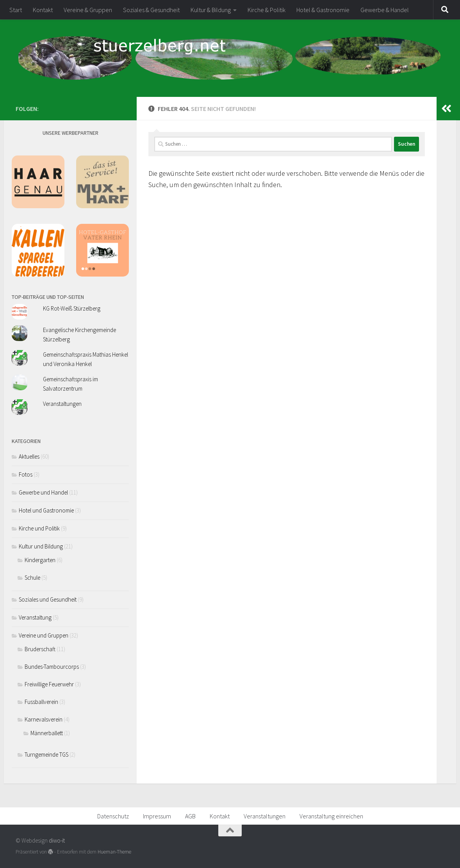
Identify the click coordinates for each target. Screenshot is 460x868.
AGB (190, 816)
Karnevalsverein (44, 719)
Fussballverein (41, 702)
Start (16, 10)
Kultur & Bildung (211, 10)
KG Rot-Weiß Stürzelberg (72, 308)
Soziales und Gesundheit (48, 599)
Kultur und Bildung (41, 546)
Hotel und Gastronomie (46, 510)
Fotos (26, 474)
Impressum (157, 816)
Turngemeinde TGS (46, 755)
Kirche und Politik (39, 528)
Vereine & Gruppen (88, 10)
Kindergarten (40, 560)
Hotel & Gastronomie (323, 10)
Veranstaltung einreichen (331, 816)
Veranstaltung (35, 617)
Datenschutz (113, 816)
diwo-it (57, 840)
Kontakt (43, 10)
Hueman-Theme (114, 852)
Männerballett (47, 733)
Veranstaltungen (62, 404)
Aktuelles (29, 456)
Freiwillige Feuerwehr (49, 684)
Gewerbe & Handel (385, 10)
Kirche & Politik (267, 10)
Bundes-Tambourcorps (52, 667)
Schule (32, 578)
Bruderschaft (40, 649)
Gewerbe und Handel (43, 492)
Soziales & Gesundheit (151, 10)
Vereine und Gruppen (44, 635)
